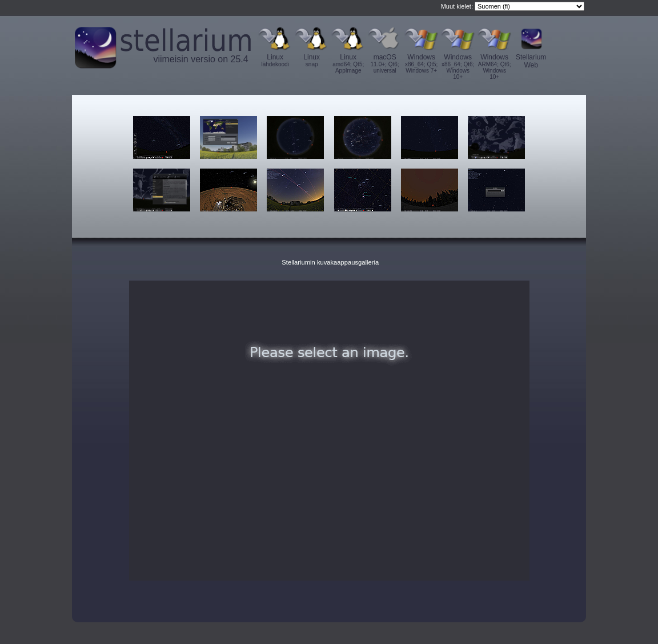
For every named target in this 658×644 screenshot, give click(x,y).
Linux (275, 60)
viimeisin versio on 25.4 (200, 59)
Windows (422, 63)
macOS (385, 63)
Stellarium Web (531, 61)
